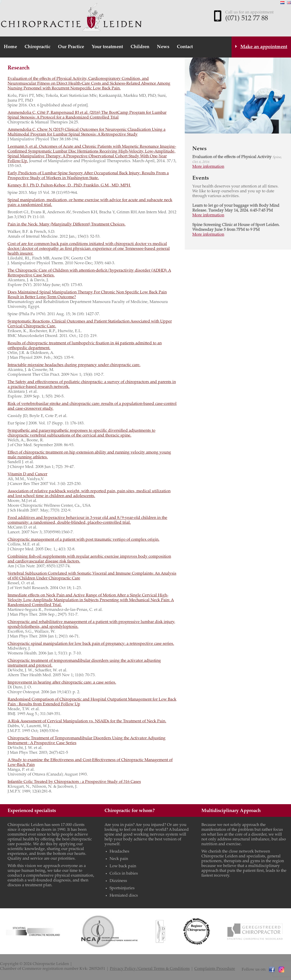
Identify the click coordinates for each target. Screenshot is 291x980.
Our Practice (71, 47)
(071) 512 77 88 (247, 19)
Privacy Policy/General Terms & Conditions (150, 969)
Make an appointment (264, 47)
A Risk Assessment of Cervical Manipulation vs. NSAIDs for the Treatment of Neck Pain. (87, 721)
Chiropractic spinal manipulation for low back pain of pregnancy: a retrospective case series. (91, 644)
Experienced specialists (32, 811)
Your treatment (107, 47)
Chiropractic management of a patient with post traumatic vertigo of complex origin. (84, 540)
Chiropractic (37, 47)
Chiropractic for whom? (130, 811)
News (163, 47)
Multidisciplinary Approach (231, 811)
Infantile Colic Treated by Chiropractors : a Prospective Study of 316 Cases (74, 782)
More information (208, 167)
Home (10, 47)
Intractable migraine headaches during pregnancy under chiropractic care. (74, 365)
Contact (185, 47)
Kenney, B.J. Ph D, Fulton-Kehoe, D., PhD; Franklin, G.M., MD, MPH (69, 185)
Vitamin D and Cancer (27, 474)
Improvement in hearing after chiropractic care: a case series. (62, 683)
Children (140, 47)
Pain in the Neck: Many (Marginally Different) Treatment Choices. (67, 224)
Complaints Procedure (215, 969)
